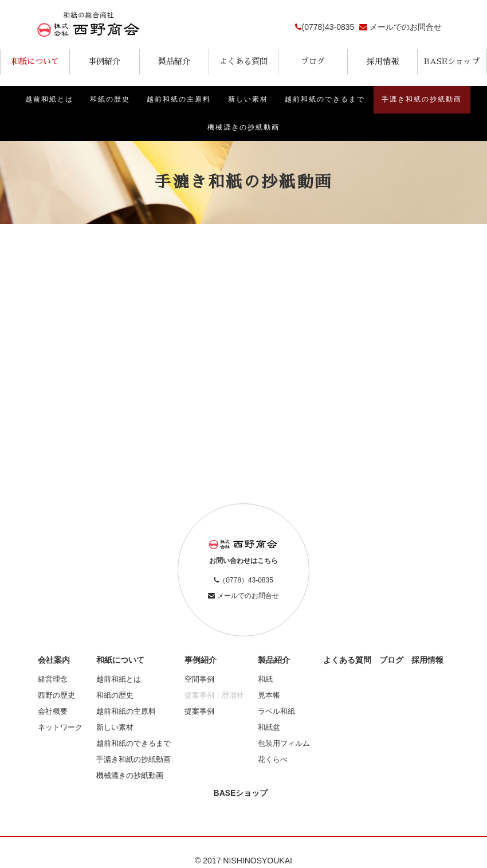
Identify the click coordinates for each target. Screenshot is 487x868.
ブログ (313, 61)
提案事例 (199, 712)
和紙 (265, 680)
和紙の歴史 (109, 100)
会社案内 (54, 661)
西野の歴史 (56, 696)
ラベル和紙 (276, 712)
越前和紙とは (48, 100)
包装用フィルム (284, 745)
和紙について (35, 61)
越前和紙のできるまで (325, 100)
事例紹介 (104, 61)
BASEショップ (452, 61)
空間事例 (199, 680)
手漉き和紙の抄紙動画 (423, 100)
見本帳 (269, 696)
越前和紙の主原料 (179, 100)
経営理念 (53, 680)
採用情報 (383, 61)
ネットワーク (60, 729)
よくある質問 (244, 61)
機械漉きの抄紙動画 (244, 128)
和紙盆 (269, 729)
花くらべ (273, 761)
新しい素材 (248, 100)
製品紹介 (174, 61)
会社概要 (53, 712)
